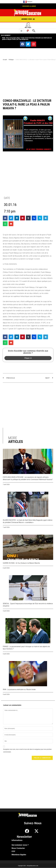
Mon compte (28, 28)
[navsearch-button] (34, 31)
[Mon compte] (28, 24)
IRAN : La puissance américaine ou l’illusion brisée (19, 689)
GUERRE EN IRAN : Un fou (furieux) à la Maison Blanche (21, 563)
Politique (11, 60)
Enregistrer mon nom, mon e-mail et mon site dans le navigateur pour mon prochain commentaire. (27, 751)
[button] (28, 6)
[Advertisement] (27, 79)
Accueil (5, 60)
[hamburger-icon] (21, 31)
